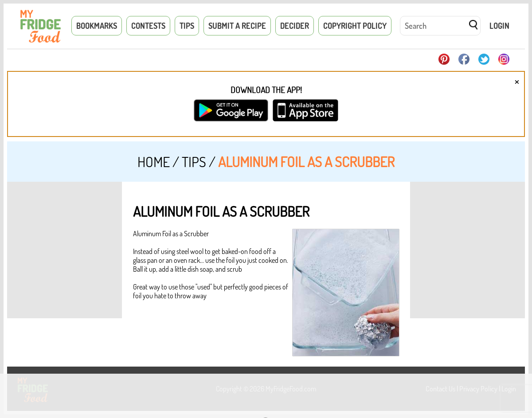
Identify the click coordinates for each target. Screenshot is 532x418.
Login (499, 26)
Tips (187, 26)
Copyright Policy (355, 26)
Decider (295, 26)
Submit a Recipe (237, 26)
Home (154, 162)
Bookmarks (97, 26)
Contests (148, 26)
